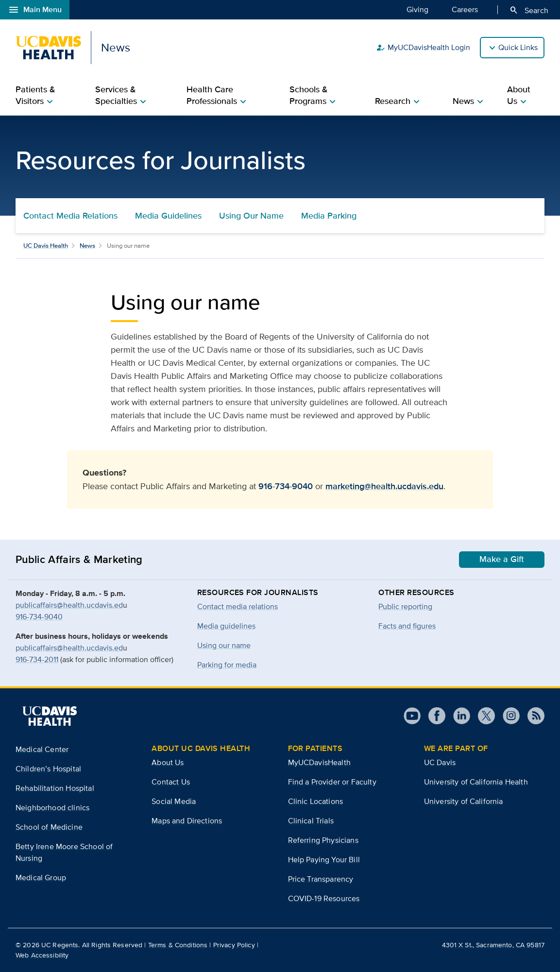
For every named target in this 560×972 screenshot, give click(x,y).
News (87, 246)
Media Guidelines (168, 216)
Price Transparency (321, 879)
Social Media (174, 801)
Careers (465, 9)
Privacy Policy (234, 945)
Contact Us (171, 782)
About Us (168, 762)
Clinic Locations (316, 801)
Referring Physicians (323, 840)
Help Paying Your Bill (324, 860)
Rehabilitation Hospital (55, 788)
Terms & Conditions (178, 945)
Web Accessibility (42, 955)
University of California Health (476, 782)
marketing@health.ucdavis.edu (384, 486)
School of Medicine (49, 827)
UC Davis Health (46, 246)
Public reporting (405, 606)
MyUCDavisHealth (319, 762)
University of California (464, 801)
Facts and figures (407, 626)
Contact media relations (238, 606)
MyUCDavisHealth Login (423, 48)
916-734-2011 (37, 659)
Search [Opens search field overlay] (529, 10)
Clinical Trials (311, 821)
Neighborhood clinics (52, 808)
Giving (417, 9)
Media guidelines (226, 626)
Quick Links (518, 47)
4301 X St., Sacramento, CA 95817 (493, 945)
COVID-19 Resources (324, 898)
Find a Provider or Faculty (332, 782)
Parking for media (227, 665)
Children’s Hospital (48, 769)
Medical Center (42, 749)
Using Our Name (251, 216)
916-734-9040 (286, 486)
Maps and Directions (187, 821)
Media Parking (329, 216)
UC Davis (440, 762)
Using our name (224, 645)
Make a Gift (502, 559)
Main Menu (35, 10)
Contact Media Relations (70, 216)
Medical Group (41, 878)
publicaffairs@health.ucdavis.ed (69, 605)
